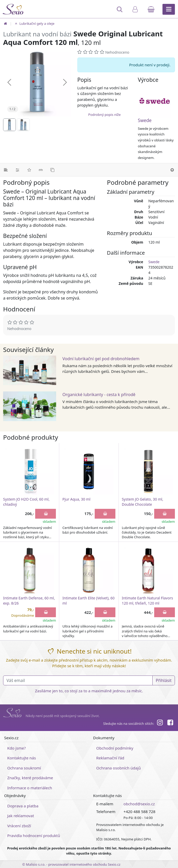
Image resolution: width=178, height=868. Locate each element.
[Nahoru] (172, 170)
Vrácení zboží (19, 826)
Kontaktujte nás (22, 758)
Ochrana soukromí (24, 768)
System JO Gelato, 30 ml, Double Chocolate (143, 502)
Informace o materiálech (30, 788)
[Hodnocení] (29, 170)
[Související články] (41, 170)
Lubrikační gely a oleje (34, 23)
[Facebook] (170, 723)
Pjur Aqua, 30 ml (76, 499)
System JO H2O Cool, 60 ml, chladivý (26, 502)
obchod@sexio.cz (139, 804)
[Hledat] (120, 12)
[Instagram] (160, 723)
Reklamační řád (110, 758)
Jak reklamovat (21, 816)
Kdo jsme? (17, 748)
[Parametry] (17, 170)
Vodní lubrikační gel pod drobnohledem (101, 359)
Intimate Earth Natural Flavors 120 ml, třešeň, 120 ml (147, 601)
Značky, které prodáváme (30, 778)
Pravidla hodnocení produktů (34, 835)
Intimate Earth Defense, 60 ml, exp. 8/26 (29, 601)
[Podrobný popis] (6, 170)
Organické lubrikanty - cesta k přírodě (99, 395)
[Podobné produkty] (52, 170)
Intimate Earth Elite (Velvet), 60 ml (88, 601)
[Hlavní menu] (169, 9)
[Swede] (156, 101)
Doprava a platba (23, 806)
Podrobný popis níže (104, 115)
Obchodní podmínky (115, 748)
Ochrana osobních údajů (118, 768)
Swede (145, 120)
